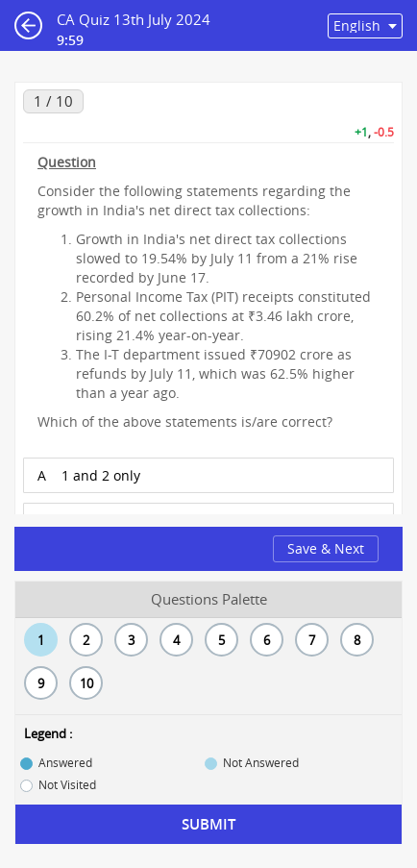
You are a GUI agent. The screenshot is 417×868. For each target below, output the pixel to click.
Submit (208, 824)
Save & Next (326, 548)
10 (86, 683)
